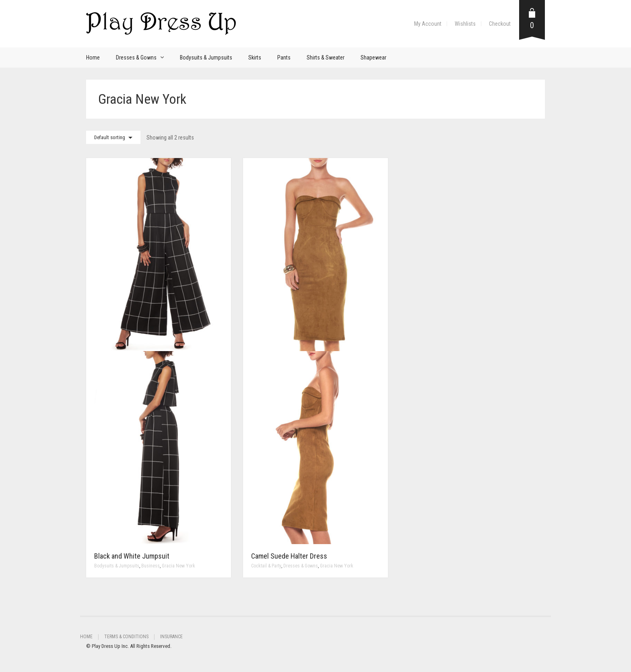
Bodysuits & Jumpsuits (206, 58)
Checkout (500, 24)
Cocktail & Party (266, 566)
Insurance (171, 637)
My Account (428, 24)
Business (151, 566)
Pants (284, 58)
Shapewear (373, 58)
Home (93, 58)
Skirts (255, 58)
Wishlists (465, 24)
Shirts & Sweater (326, 58)
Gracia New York (178, 566)
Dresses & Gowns (136, 58)
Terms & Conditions (126, 637)
